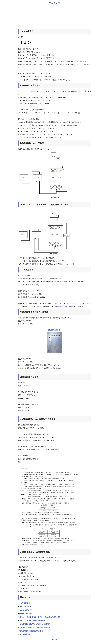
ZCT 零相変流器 (25, 634)
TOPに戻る (55, 639)
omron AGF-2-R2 (26, 613)
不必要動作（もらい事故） (64, 306)
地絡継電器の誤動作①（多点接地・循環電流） (36, 624)
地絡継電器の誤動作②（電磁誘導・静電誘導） (36, 627)
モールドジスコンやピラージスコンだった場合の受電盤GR (40, 617)
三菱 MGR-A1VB (25, 607)
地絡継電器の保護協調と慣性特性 (31, 631)
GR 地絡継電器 (25, 603)
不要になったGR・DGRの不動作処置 (32, 620)
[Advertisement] (54, 16)
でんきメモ (55, 3)
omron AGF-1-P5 (25, 610)
